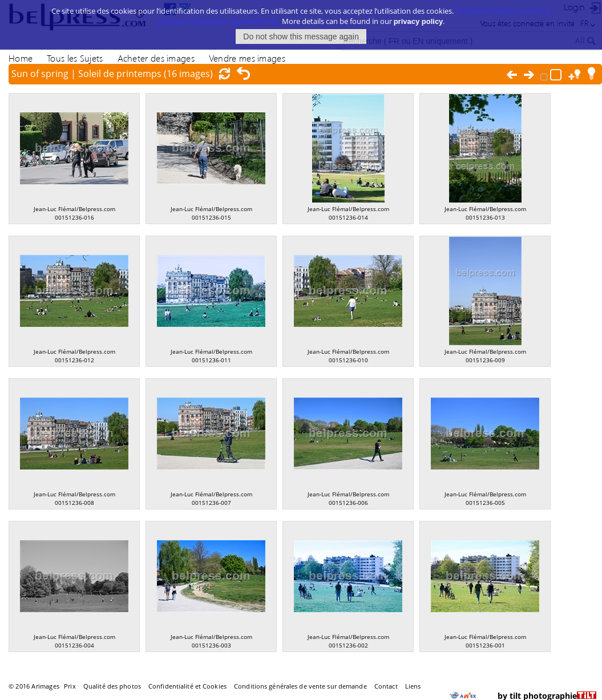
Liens (413, 686)
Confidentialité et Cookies (187, 686)
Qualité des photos (112, 686)
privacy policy (419, 21)
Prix (70, 686)
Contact (386, 686)
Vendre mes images (247, 58)
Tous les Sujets (75, 58)
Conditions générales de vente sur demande (300, 686)
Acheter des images (156, 58)
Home (21, 58)
